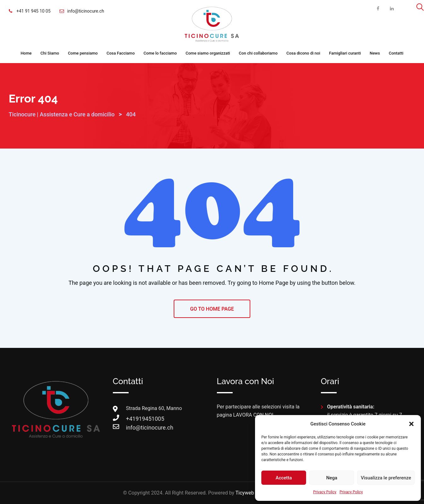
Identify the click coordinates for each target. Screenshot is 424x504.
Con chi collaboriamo (258, 53)
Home (26, 53)
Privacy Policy (325, 492)
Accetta (284, 478)
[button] (411, 424)
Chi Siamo (50, 53)
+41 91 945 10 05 (33, 11)
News (375, 53)
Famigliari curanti (345, 53)
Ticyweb (245, 493)
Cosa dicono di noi (303, 53)
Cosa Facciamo (121, 53)
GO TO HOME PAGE (212, 309)
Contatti (396, 53)
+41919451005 (132, 419)
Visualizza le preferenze (386, 478)
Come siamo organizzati (208, 53)
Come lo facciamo (160, 53)
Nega (332, 478)
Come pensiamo (83, 53)
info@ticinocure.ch (86, 11)
